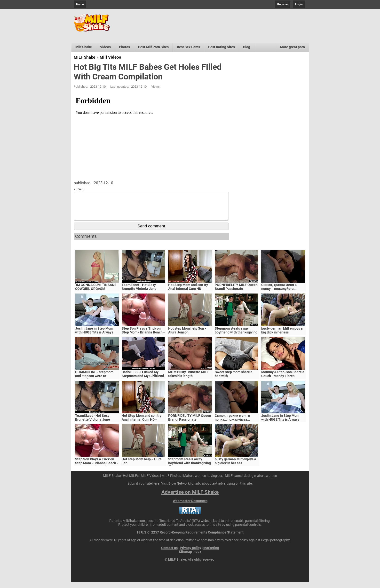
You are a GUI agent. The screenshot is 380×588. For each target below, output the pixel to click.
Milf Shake (84, 47)
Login (299, 4)
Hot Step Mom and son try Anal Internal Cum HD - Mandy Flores (188, 294)
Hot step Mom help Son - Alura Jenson (187, 336)
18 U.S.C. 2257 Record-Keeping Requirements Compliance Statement (190, 538)
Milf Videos (110, 57)
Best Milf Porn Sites (153, 47)
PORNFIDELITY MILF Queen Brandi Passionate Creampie (236, 294)
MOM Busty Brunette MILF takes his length (188, 380)
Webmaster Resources (190, 507)
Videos (105, 47)
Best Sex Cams (188, 47)
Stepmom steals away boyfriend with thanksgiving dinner (236, 338)
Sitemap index (190, 557)
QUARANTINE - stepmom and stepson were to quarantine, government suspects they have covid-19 (97, 384)
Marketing (211, 554)
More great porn (293, 47)
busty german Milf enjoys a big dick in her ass (282, 336)
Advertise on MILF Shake (190, 498)
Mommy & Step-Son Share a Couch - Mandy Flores (283, 380)
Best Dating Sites (222, 47)
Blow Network (179, 489)
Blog (247, 47)
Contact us (169, 554)
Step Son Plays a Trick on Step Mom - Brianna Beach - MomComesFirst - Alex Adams (143, 340)
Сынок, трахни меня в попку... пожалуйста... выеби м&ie (279, 294)
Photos (124, 47)
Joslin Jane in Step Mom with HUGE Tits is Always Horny (94, 338)
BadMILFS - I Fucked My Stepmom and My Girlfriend (143, 380)
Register (283, 4)
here (156, 489)
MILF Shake (84, 57)
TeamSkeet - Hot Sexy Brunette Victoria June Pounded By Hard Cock (139, 294)
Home (80, 4)
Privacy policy (190, 554)
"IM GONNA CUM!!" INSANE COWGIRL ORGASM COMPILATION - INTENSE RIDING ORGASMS (96, 296)
